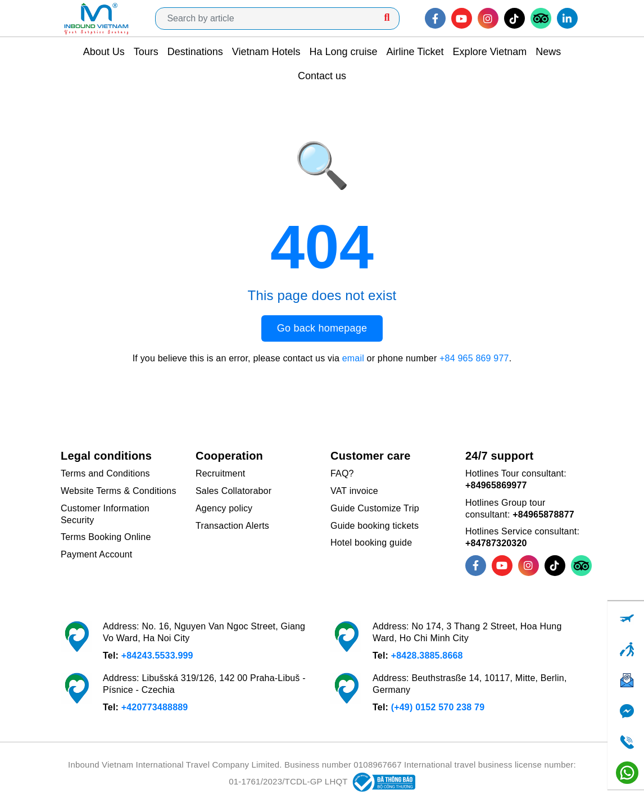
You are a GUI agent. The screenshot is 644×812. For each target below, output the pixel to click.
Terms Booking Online (106, 537)
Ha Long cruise (343, 52)
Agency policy (224, 508)
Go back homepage (322, 328)
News (548, 52)
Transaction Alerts (232, 526)
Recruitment (220, 473)
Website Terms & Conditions (119, 491)
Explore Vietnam (490, 52)
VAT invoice (354, 491)
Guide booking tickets (375, 526)
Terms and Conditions (105, 473)
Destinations (195, 52)
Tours (146, 52)
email (353, 358)
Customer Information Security (105, 514)
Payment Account (97, 554)
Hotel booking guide (371, 543)
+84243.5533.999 (157, 656)
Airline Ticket (415, 52)
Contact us (322, 76)
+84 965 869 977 (474, 358)
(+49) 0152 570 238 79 (438, 707)
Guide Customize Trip (375, 508)
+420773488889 (155, 707)
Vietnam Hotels (266, 52)
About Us (104, 52)
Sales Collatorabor (233, 491)
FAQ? (342, 473)
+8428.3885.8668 (427, 656)
